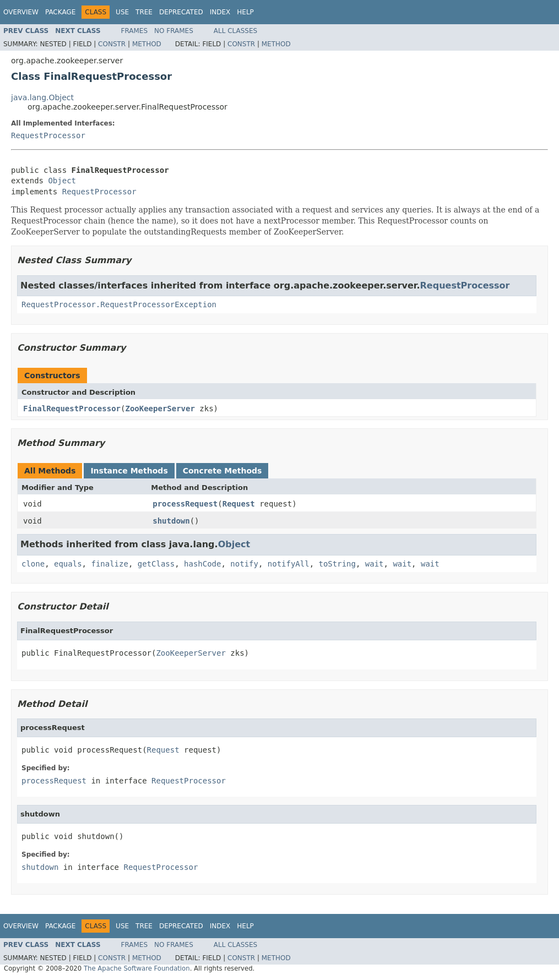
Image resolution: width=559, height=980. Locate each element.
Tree (144, 12)
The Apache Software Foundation (137, 968)
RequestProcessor (48, 135)
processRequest (185, 504)
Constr (112, 44)
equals (68, 564)
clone (33, 564)
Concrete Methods (222, 471)
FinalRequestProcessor (72, 409)
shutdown (171, 521)
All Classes (235, 31)
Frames (135, 31)
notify (244, 564)
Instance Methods (129, 471)
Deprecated (181, 12)
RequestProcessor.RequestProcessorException (119, 304)
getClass (156, 564)
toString (337, 564)
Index (220, 12)
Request (239, 504)
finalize (109, 564)
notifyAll (289, 564)
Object (62, 181)
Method (147, 44)
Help (245, 12)
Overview (21, 12)
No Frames (174, 31)
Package (60, 12)
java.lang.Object (42, 97)
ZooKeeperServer (160, 409)
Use (122, 12)
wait (375, 564)
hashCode (202, 564)
